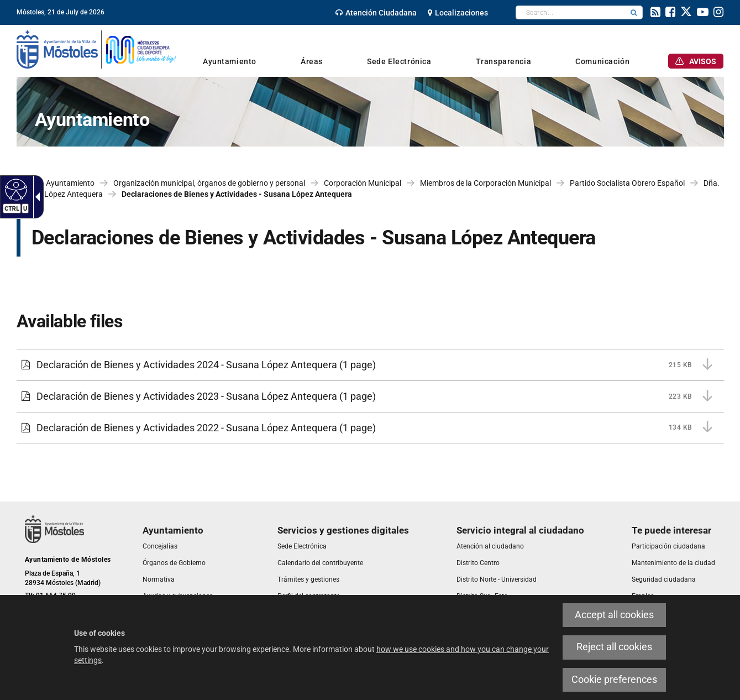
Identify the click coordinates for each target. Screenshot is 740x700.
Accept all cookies (614, 615)
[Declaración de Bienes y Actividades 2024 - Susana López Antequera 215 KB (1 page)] (370, 365)
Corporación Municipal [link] (363, 183)
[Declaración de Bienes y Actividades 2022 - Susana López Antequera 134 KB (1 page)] (370, 428)
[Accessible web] (15, 189)
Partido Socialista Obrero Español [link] (627, 183)
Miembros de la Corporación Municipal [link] (486, 183)
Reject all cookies (614, 647)
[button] (634, 12)
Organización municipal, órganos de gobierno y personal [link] (209, 183)
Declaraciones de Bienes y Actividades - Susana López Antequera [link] (237, 194)
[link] (376, 13)
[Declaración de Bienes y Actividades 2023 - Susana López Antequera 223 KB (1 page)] (370, 396)
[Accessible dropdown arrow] (35, 197)
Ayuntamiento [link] (70, 183)
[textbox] (571, 12)
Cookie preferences (614, 680)
